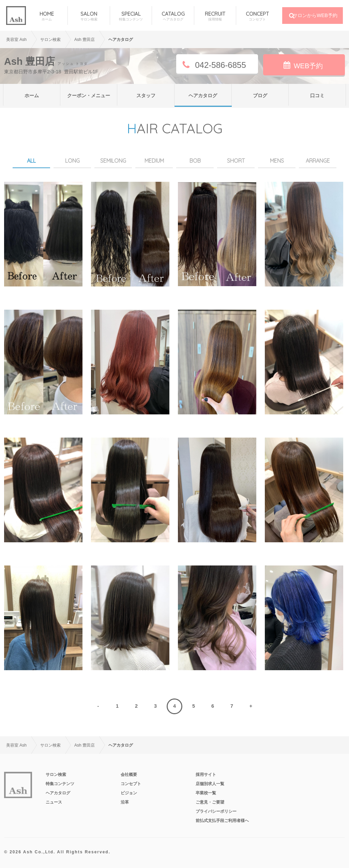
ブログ (260, 95)
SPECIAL (131, 16)
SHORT (236, 161)
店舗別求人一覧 (210, 784)
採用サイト (206, 775)
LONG (72, 161)
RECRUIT (215, 16)
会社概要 (129, 775)
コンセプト (131, 784)
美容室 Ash (16, 40)
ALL (31, 161)
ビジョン (129, 793)
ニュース (54, 802)
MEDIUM (154, 161)
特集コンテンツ (60, 784)
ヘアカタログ (203, 95)
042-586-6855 (220, 65)
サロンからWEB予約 (315, 15)
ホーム (32, 95)
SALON (89, 16)
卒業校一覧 (206, 793)
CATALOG (173, 16)
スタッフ (146, 95)
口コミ (317, 95)
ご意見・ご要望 (210, 802)
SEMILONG (113, 161)
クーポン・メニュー (89, 95)
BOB (195, 161)
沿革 (125, 802)
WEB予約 (308, 66)
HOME (47, 16)
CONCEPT (257, 16)
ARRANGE (318, 161)
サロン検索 (56, 775)
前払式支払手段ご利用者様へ (222, 821)
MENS (277, 161)
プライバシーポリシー (216, 811)
